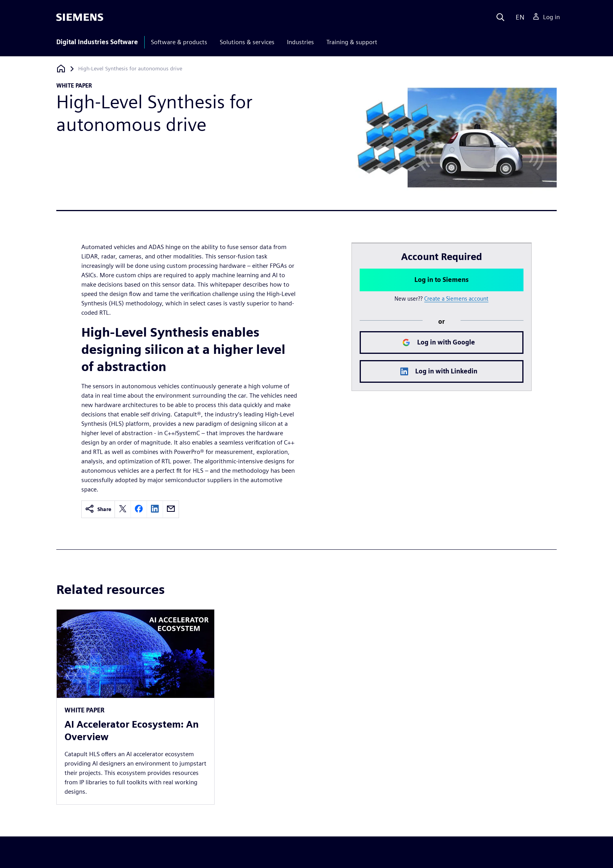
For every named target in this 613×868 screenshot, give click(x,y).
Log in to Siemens (442, 280)
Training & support (352, 42)
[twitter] (123, 509)
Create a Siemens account (456, 299)
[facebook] (139, 509)
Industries (300, 42)
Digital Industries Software (97, 42)
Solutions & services (247, 42)
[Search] (500, 17)
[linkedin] (155, 509)
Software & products (179, 42)
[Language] (518, 17)
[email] (171, 509)
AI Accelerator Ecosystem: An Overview (132, 731)
